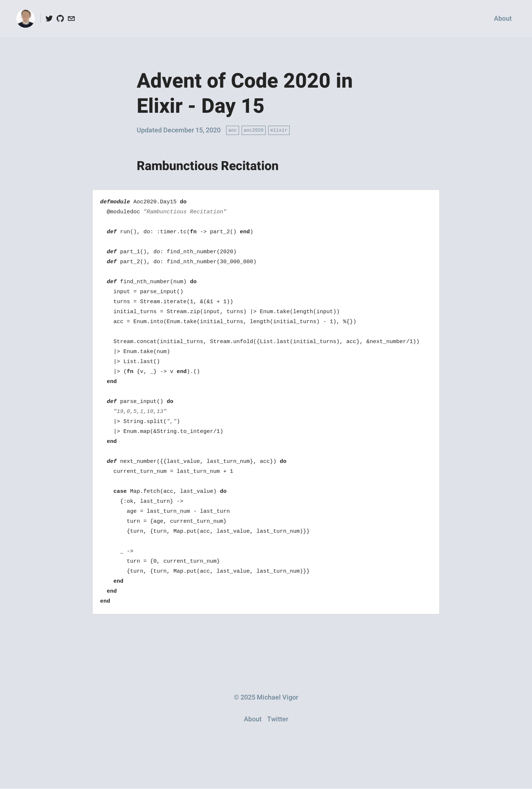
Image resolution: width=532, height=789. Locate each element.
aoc (233, 130)
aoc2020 (253, 130)
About (503, 19)
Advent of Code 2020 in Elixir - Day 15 (245, 94)
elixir (279, 130)
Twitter (278, 719)
